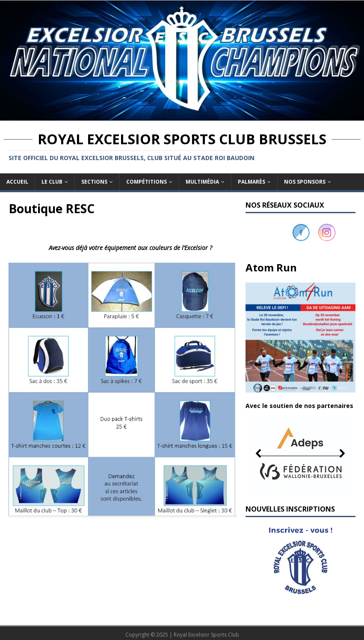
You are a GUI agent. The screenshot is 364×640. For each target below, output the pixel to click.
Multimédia (202, 182)
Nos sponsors (305, 182)
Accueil (17, 182)
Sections (94, 182)
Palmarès (252, 182)
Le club (52, 182)
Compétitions (146, 182)
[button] (300, 453)
